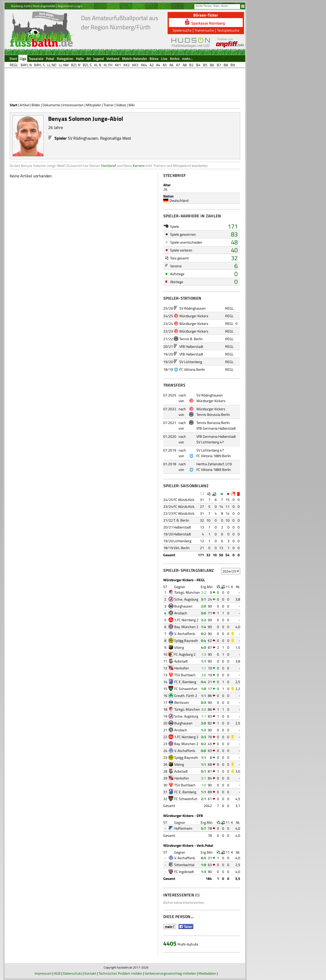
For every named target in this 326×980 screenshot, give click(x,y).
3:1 (203, 599)
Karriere (139, 165)
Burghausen (183, 606)
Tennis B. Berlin (191, 339)
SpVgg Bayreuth (186, 640)
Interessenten (73, 105)
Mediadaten (207, 973)
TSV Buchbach (185, 675)
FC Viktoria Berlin (192, 369)
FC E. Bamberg (185, 682)
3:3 (203, 737)
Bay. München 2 (186, 627)
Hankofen (182, 668)
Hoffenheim (183, 828)
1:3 (204, 654)
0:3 (203, 702)
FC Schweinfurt (186, 689)
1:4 (203, 627)
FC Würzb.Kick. (184, 500)
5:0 (203, 613)
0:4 (203, 640)
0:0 (203, 751)
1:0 (203, 689)
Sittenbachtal (184, 865)
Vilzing (179, 647)
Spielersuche (182, 30)
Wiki (132, 105)
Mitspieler (94, 105)
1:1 (203, 661)
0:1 (203, 771)
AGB (57, 973)
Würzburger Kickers (194, 316)
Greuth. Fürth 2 (186, 696)
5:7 (203, 828)
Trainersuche (204, 30)
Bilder (36, 105)
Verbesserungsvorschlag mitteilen (170, 973)
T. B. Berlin (181, 520)
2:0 (203, 606)
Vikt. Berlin (182, 548)
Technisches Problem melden (120, 973)
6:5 (203, 858)
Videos (121, 105)
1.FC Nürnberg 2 (186, 620)
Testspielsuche (228, 30)
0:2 (203, 634)
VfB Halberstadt (191, 346)
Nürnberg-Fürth (21, 6)
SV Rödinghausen (83, 138)
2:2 (204, 592)
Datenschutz (72, 973)
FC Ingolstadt (184, 872)
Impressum (43, 973)
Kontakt (90, 973)
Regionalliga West (116, 138)
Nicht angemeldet (44, 6)
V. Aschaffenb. (185, 634)
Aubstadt (181, 661)
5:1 (204, 778)
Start (13, 105)
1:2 (203, 730)
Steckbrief (108, 165)
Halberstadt (182, 527)
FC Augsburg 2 (185, 654)
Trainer (109, 105)
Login (79, 6)
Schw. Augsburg (186, 599)
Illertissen (182, 702)
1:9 (203, 865)
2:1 (203, 799)
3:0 (204, 675)
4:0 (203, 647)
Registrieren (65, 6)
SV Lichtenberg (191, 362)
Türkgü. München (187, 592)
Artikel (24, 105)
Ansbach (181, 613)
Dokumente (51, 105)
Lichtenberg (182, 541)
